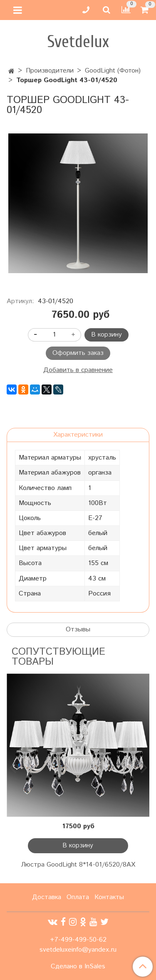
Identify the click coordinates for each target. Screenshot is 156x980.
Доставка (47, 897)
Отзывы (78, 629)
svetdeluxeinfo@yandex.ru (78, 950)
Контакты (109, 897)
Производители (50, 71)
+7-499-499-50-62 (78, 940)
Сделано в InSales (78, 967)
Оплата (78, 897)
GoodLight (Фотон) (113, 71)
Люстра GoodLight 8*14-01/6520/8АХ (78, 865)
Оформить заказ (78, 353)
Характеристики (78, 435)
